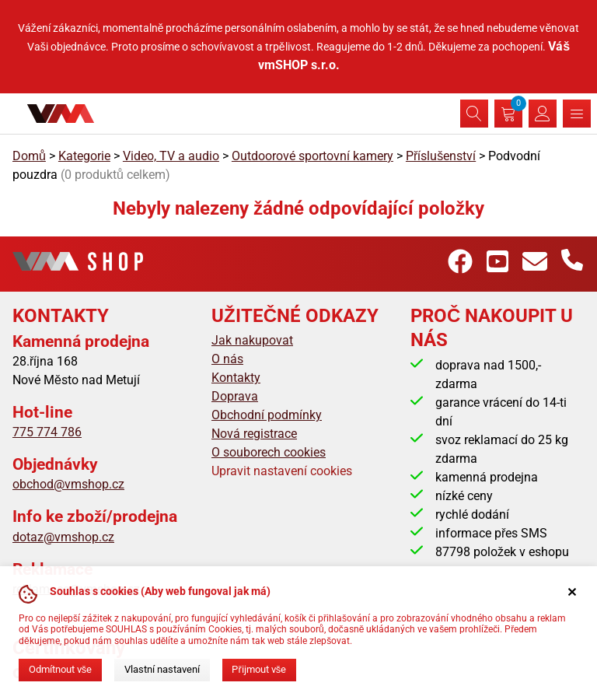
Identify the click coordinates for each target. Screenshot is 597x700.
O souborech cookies (269, 452)
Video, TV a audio (171, 156)
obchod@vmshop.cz (68, 484)
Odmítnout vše (60, 669)
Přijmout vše (259, 669)
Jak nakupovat (252, 340)
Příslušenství (441, 156)
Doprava (235, 396)
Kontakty (236, 378)
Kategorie (84, 156)
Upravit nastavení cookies (282, 471)
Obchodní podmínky (267, 415)
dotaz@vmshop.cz (63, 537)
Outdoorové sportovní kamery (312, 156)
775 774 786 (47, 432)
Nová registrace (254, 434)
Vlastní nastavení (162, 669)
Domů (29, 156)
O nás (227, 359)
